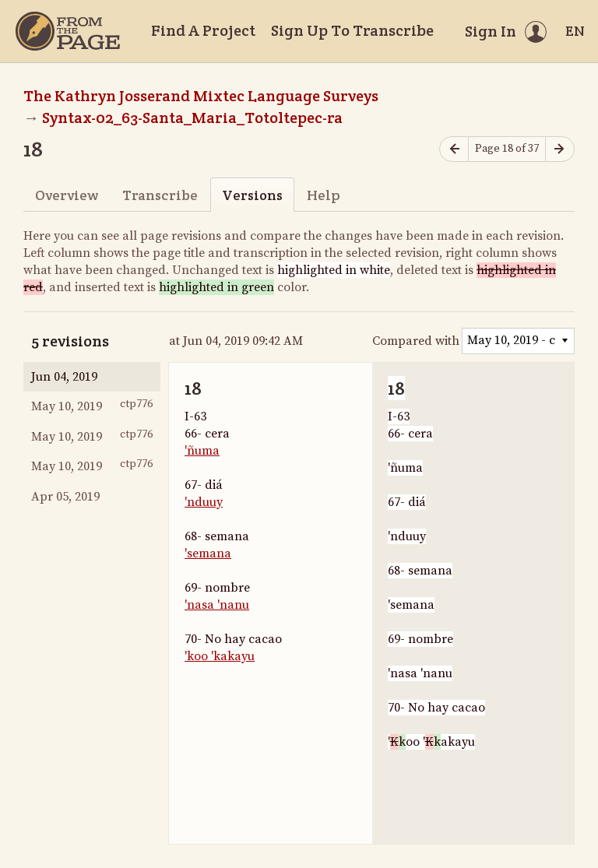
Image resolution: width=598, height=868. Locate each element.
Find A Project (203, 30)
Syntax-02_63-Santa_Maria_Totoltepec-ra (192, 118)
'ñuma (202, 451)
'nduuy (204, 502)
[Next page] (560, 149)
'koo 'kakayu (220, 656)
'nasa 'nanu (217, 605)
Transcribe (160, 195)
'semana (208, 553)
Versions (252, 195)
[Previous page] (454, 149)
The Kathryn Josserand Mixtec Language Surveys (201, 96)
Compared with (416, 341)
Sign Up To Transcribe (352, 30)
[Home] (68, 31)
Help (324, 195)
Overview (67, 195)
